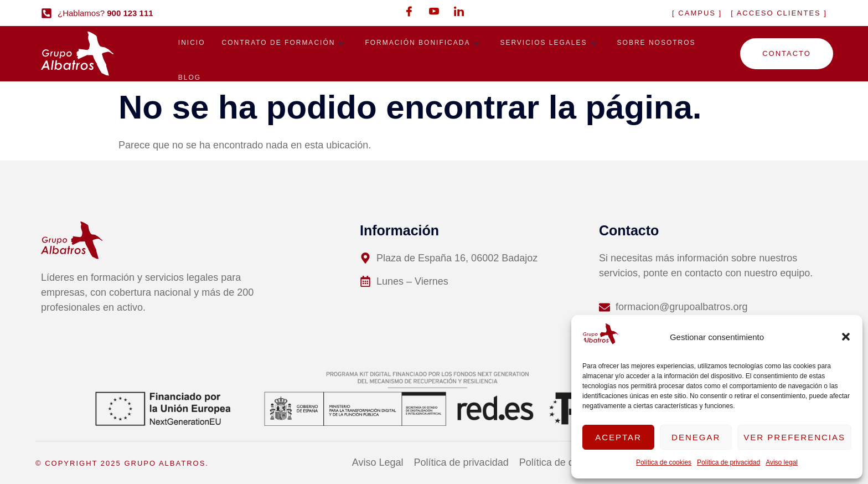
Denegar (696, 437)
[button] (846, 337)
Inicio (192, 44)
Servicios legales (550, 44)
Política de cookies (664, 462)
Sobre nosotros (657, 44)
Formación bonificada (424, 44)
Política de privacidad (728, 462)
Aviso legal (782, 462)
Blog (190, 80)
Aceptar (618, 437)
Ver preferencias (794, 437)
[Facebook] (409, 11)
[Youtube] (434, 11)
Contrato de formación (285, 44)
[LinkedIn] (459, 11)
